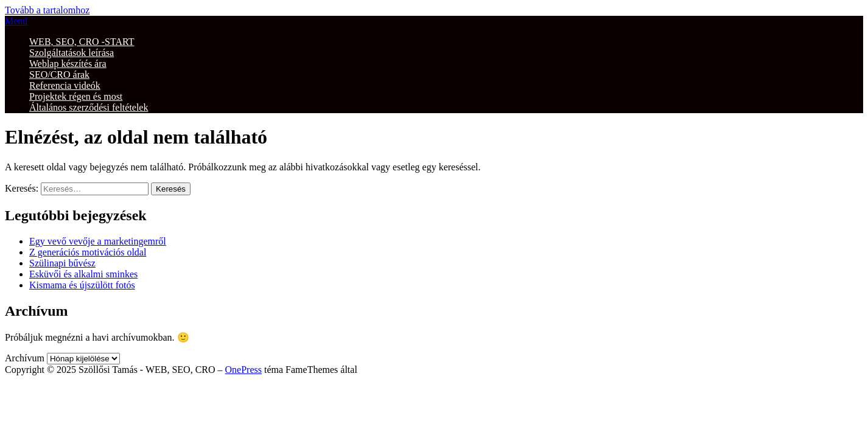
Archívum (25, 358)
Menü (16, 21)
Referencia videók (65, 85)
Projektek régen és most (76, 96)
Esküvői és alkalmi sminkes (83, 274)
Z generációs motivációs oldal (88, 252)
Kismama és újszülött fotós (82, 285)
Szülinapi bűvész (62, 263)
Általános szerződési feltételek (89, 107)
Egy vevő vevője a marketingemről (98, 241)
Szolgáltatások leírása (72, 53)
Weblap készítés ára (68, 64)
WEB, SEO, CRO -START (82, 42)
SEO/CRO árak (59, 75)
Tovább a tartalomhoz (47, 10)
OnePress (243, 370)
